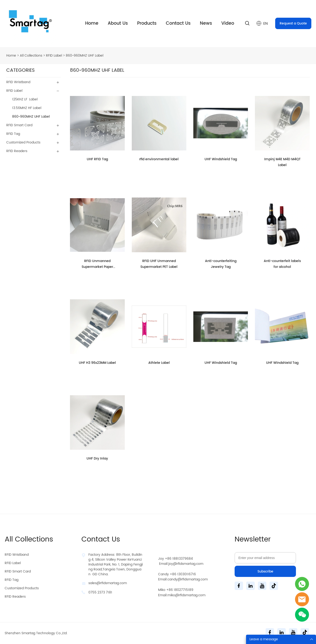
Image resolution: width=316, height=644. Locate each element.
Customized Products (23, 142)
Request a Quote (293, 23)
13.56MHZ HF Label (27, 108)
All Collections (31, 56)
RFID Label (54, 56)
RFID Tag (13, 134)
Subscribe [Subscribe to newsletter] (265, 571)
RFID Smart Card (19, 125)
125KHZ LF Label (25, 99)
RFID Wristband (18, 82)
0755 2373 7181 (100, 592)
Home (92, 23)
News (206, 23)
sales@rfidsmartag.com (108, 583)
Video (228, 23)
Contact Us (178, 23)
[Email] (265, 558)
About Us (118, 23)
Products (147, 23)
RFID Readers (17, 151)
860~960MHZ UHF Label (85, 56)
